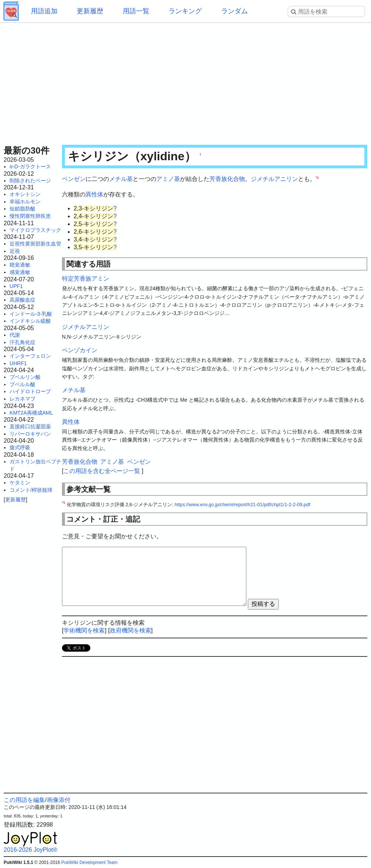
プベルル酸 (22, 384)
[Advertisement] (185, 81)
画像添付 (59, 800)
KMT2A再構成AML (31, 413)
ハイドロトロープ (30, 391)
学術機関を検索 (84, 630)
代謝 (15, 335)
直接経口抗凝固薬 (30, 426)
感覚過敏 (20, 272)
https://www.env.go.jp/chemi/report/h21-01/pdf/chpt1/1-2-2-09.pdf (243, 505)
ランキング (185, 11)
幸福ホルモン (25, 202)
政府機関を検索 (131, 630)
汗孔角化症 (22, 342)
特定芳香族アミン (86, 279)
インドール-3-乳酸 (31, 314)
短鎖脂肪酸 (22, 209)
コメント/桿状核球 (31, 490)
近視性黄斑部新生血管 (35, 244)
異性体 (94, 194)
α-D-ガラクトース (30, 167)
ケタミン (20, 483)
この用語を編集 (24, 800)
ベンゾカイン (80, 350)
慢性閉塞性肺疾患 (30, 216)
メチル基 (121, 179)
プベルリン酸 (25, 377)
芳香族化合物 (227, 179)
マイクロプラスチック (35, 230)
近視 (15, 251)
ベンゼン (74, 179)
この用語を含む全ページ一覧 (102, 471)
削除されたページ (30, 181)
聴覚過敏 (20, 265)
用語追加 (44, 11)
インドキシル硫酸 (30, 321)
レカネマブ (22, 399)
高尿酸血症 (22, 300)
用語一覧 (136, 11)
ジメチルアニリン (274, 179)
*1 (317, 177)
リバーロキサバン (30, 434)
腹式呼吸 (20, 447)
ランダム (235, 11)
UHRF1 (18, 363)
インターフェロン (30, 356)
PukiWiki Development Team (89, 862)
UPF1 (16, 286)
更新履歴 (90, 11)
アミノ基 (168, 179)
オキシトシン (25, 194)
